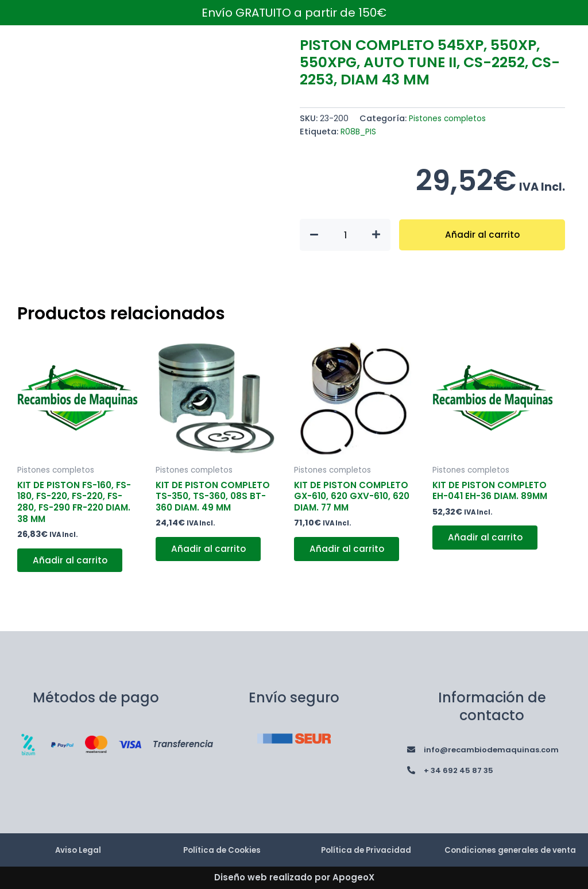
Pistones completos (450, 118)
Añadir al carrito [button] (72, 564)
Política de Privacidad (366, 844)
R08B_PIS (359, 132)
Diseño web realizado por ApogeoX (294, 878)
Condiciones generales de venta (510, 844)
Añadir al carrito (482, 235)
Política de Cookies (222, 844)
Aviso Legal (78, 844)
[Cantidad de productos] (345, 235)
